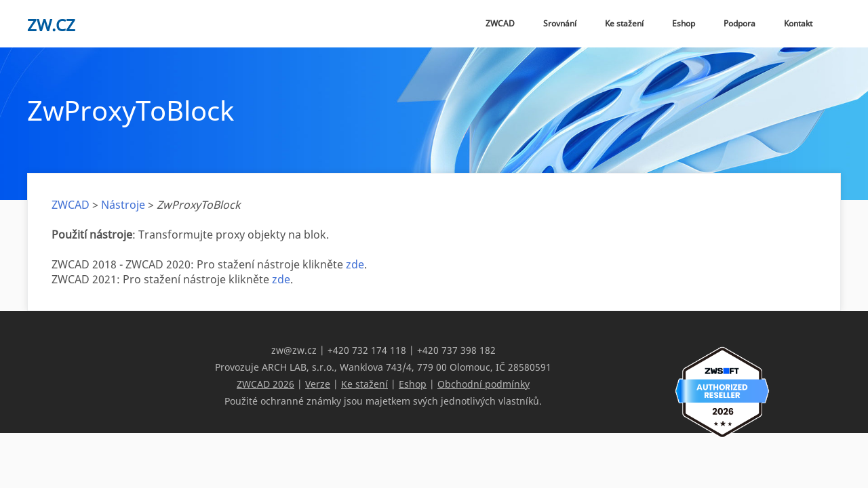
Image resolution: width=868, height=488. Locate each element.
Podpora (739, 23)
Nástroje (123, 205)
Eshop (684, 23)
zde (355, 264)
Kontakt (798, 23)
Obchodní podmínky (484, 384)
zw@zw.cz (294, 350)
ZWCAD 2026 (265, 384)
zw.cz (51, 25)
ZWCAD (500, 23)
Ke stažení (624, 23)
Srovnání (560, 23)
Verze (318, 384)
